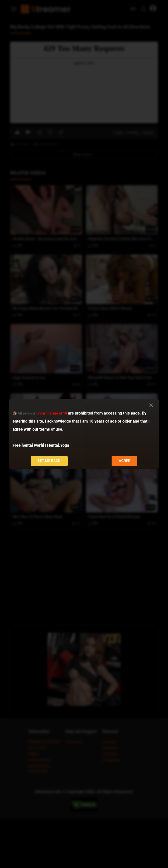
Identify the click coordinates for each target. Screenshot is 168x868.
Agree (124, 461)
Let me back (49, 461)
